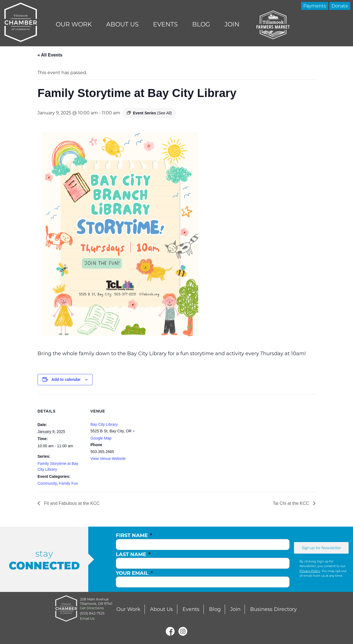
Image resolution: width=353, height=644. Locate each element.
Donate (340, 6)
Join (232, 24)
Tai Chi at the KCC (292, 503)
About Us (122, 24)
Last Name (133, 554)
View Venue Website (108, 459)
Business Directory (273, 609)
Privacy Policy (310, 571)
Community (47, 483)
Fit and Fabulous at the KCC (71, 503)
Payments (315, 6)
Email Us (87, 619)
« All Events (50, 55)
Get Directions (92, 608)
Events (165, 24)
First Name (134, 535)
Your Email (134, 573)
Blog (201, 24)
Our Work (74, 24)
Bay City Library (104, 424)
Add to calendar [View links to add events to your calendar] (66, 379)
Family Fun (69, 483)
